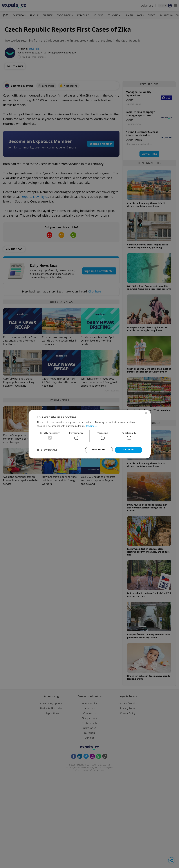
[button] (47, 450)
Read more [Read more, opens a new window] (91, 426)
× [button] (146, 413)
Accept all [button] (128, 450)
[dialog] (89, 434)
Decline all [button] (99, 450)
